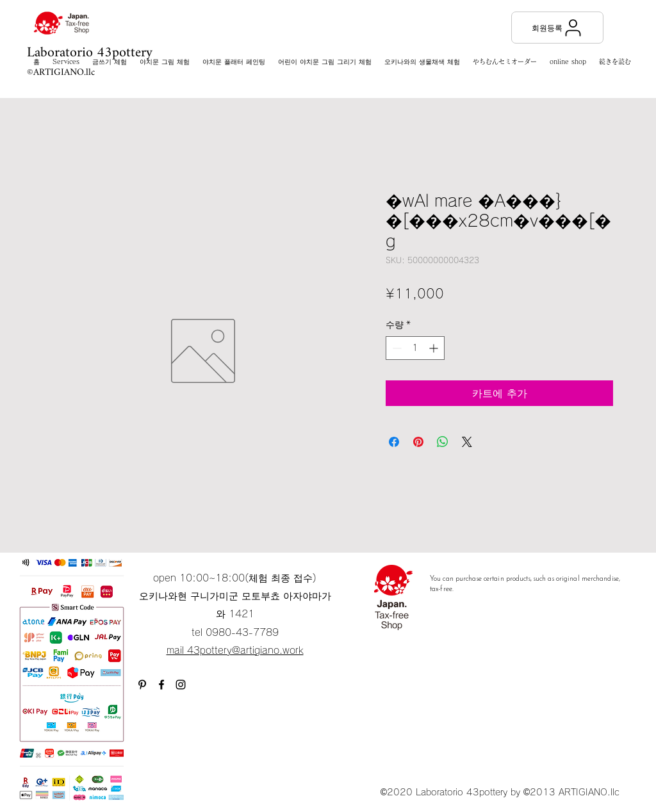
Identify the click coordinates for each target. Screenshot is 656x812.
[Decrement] (396, 348)
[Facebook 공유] (394, 442)
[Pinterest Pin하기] (418, 442)
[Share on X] (467, 442)
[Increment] (435, 348)
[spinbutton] (415, 348)
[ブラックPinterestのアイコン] (142, 685)
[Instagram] (181, 685)
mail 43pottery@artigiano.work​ (235, 650)
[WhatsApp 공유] (443, 442)
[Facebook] (161, 685)
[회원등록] (557, 28)
